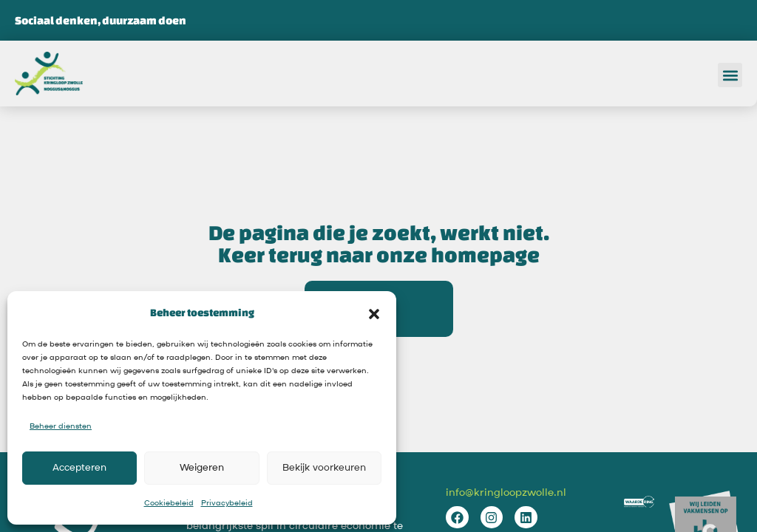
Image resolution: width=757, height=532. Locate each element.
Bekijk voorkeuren (324, 468)
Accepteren (79, 468)
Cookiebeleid (169, 503)
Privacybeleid (227, 503)
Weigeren (202, 468)
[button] (374, 313)
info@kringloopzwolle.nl (506, 493)
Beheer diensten (61, 426)
